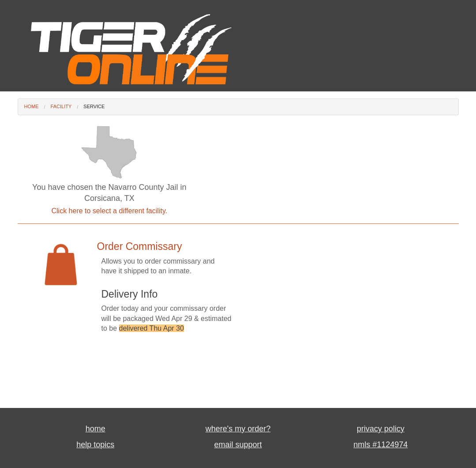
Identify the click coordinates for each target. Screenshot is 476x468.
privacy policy (381, 429)
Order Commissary (140, 246)
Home (32, 106)
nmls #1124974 (380, 445)
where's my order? (238, 429)
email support (238, 445)
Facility (61, 106)
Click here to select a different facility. (110, 211)
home (96, 429)
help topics (95, 445)
